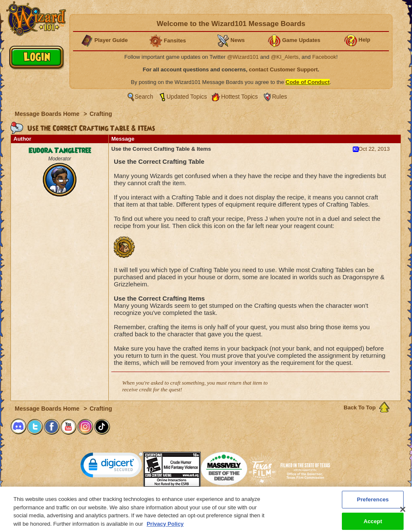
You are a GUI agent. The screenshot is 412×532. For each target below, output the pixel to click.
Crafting (101, 114)
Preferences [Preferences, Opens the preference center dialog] (373, 502)
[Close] (403, 512)
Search (144, 97)
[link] (112, 467)
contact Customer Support (283, 69)
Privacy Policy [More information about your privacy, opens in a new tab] (165, 527)
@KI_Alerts (285, 57)
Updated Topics (187, 97)
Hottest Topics (239, 97)
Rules (280, 97)
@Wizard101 (243, 57)
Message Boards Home (48, 114)
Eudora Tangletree (60, 151)
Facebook (324, 57)
